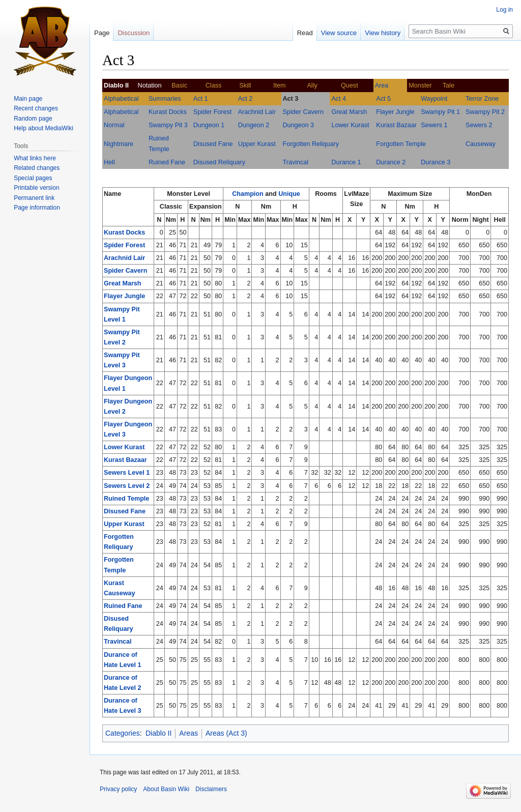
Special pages (33, 178)
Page (102, 33)
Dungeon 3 (299, 125)
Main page (28, 99)
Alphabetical (121, 99)
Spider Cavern (303, 112)
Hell (109, 162)
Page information (37, 208)
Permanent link (34, 198)
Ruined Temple (126, 499)
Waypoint (434, 99)
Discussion (134, 33)
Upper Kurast (257, 144)
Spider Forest (213, 112)
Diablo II (158, 733)
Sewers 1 (434, 125)
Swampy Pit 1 (440, 112)
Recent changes (36, 108)
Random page (33, 119)
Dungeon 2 (254, 125)
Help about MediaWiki (44, 128)
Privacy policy (118, 789)
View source (339, 33)
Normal (114, 125)
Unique (289, 194)
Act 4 (339, 99)
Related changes (37, 168)
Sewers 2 (479, 125)
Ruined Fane (167, 162)
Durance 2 (391, 162)
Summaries (165, 99)
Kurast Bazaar (396, 125)
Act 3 (291, 99)
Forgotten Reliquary (311, 144)
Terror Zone (482, 99)
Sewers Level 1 (127, 473)
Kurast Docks (168, 112)
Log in (504, 10)
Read (305, 33)
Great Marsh (349, 112)
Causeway (481, 144)
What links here (35, 158)
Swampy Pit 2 (485, 112)
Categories (123, 733)
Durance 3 (436, 162)
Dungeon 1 (209, 125)
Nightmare (119, 144)
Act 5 (383, 99)
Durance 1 (346, 162)
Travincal (296, 162)
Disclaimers (211, 789)
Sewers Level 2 (127, 486)
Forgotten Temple (401, 144)
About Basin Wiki (166, 789)
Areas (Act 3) (226, 733)
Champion (248, 194)
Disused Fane (213, 144)
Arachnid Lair (257, 112)
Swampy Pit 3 (168, 125)
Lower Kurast (350, 125)
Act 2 (245, 99)
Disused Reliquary (219, 162)
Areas (189, 733)
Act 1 (201, 99)
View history (383, 33)
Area (382, 85)
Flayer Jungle (395, 112)
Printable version (36, 188)
